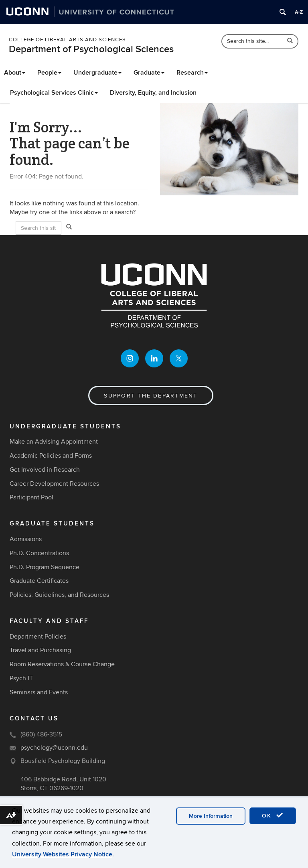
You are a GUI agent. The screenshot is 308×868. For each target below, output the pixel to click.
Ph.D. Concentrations (39, 553)
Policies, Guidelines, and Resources (59, 595)
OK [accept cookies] (273, 815)
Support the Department (151, 396)
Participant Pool (31, 497)
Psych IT (21, 678)
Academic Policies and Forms (51, 456)
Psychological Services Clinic (54, 93)
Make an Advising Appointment (54, 442)
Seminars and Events (39, 692)
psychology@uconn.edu (54, 748)
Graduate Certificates (39, 581)
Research (192, 73)
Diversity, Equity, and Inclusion (153, 93)
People (49, 73)
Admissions (26, 539)
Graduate (149, 73)
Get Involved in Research (45, 470)
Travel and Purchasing (40, 650)
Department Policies (38, 637)
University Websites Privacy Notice (62, 854)
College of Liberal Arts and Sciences (67, 40)
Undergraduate (97, 73)
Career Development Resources (54, 484)
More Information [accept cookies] (211, 816)
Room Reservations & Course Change (62, 664)
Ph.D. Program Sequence (45, 567)
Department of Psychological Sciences (91, 49)
